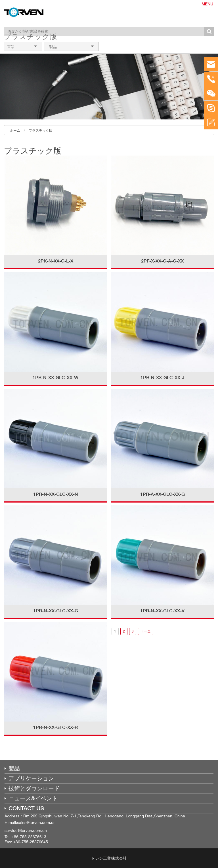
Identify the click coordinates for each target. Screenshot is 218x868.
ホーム (15, 130)
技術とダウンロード (34, 788)
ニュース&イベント (33, 798)
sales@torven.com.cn (36, 822)
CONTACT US (26, 808)
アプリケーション (31, 778)
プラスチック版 (41, 130)
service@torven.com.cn (26, 830)
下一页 (146, 631)
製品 (14, 768)
